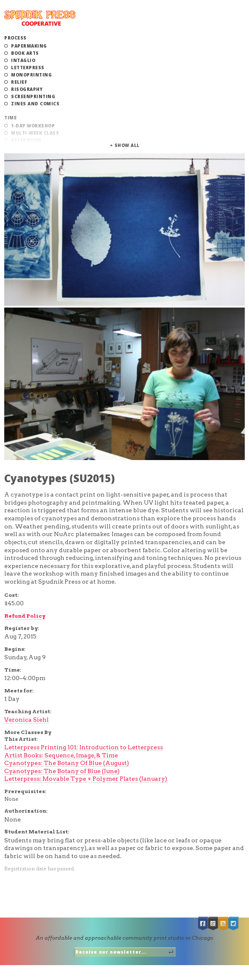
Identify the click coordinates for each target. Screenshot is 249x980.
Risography (27, 89)
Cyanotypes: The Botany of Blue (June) (62, 771)
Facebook (203, 924)
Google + (213, 924)
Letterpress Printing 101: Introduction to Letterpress (84, 747)
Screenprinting (33, 96)
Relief (19, 82)
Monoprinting (31, 75)
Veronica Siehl (27, 720)
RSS (224, 924)
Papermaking (29, 46)
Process (15, 38)
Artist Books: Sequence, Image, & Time (61, 755)
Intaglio (23, 60)
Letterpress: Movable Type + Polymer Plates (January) (86, 779)
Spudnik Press (40, 18)
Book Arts (25, 53)
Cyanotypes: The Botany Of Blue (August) (67, 763)
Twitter (234, 924)
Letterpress (28, 68)
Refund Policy (25, 616)
